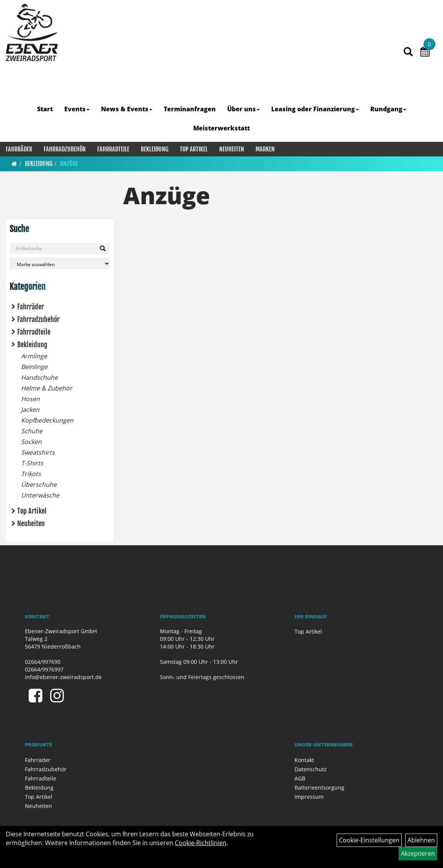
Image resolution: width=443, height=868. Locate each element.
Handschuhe (39, 377)
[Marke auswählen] (60, 264)
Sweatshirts (38, 452)
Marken (265, 149)
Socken (31, 442)
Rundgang (388, 109)
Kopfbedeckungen (47, 420)
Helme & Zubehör (47, 388)
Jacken (30, 410)
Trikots (31, 474)
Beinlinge (34, 367)
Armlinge (34, 356)
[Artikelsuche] (408, 52)
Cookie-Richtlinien (201, 843)
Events (77, 109)
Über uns (243, 109)
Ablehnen (421, 840)
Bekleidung (155, 149)
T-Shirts (32, 463)
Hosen (30, 399)
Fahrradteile (113, 149)
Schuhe (32, 431)
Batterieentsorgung (319, 788)
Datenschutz (311, 769)
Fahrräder (19, 149)
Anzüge (69, 164)
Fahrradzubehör (65, 149)
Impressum (309, 797)
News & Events (127, 109)
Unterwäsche (40, 495)
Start (45, 109)
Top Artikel (194, 149)
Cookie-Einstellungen (369, 840)
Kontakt (304, 760)
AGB (300, 778)
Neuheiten (232, 149)
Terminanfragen (190, 109)
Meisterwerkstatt (221, 128)
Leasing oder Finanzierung (315, 109)
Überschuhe (39, 484)
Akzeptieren (418, 853)
